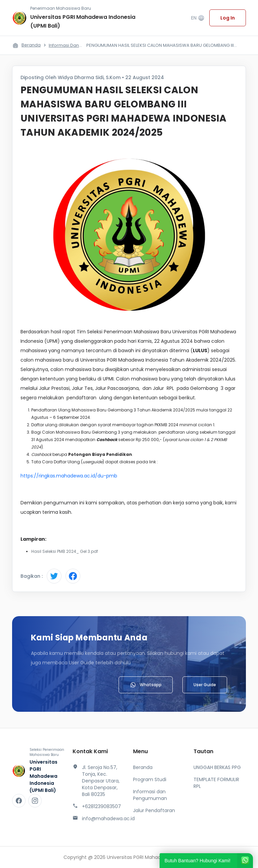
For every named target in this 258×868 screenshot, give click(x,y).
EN (198, 18)
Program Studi (150, 779)
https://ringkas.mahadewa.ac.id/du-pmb (69, 476)
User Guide (205, 685)
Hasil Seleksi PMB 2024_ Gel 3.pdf (65, 551)
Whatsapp (146, 685)
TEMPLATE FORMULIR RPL (216, 783)
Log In (228, 18)
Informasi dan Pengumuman (150, 795)
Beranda (31, 45)
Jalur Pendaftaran (154, 810)
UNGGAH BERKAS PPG (217, 767)
